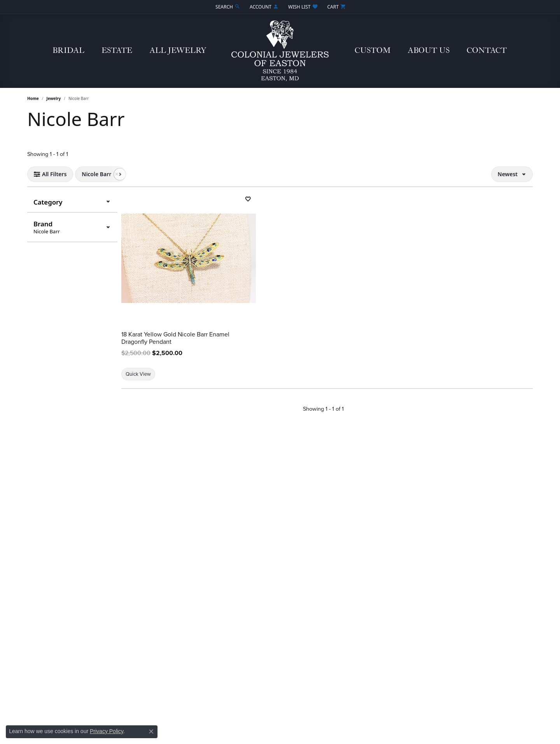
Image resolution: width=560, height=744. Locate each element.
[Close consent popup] (151, 732)
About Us (429, 51)
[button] (227, 7)
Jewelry (53, 98)
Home (33, 98)
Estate (117, 51)
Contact (487, 51)
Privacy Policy (107, 731)
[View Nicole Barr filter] (96, 174)
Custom (373, 51)
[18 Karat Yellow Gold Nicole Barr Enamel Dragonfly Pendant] (189, 258)
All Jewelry (178, 51)
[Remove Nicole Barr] (117, 174)
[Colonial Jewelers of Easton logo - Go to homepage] (280, 51)
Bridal (68, 51)
